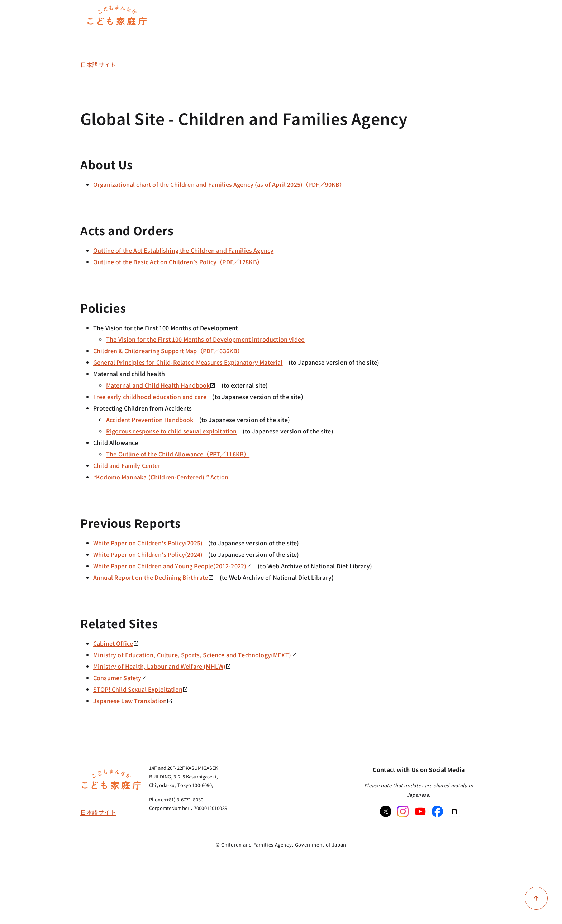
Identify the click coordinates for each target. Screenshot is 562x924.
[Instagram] (403, 811)
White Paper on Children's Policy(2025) (148, 543)
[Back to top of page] (536, 898)
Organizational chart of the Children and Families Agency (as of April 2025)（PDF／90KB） (219, 184)
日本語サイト (98, 65)
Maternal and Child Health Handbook (161, 385)
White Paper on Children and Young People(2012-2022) (173, 566)
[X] (386, 811)
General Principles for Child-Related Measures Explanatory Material (188, 362)
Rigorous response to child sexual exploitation (171, 431)
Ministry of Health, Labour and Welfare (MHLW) (162, 666)
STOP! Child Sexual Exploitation (141, 689)
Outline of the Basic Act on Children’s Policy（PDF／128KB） (178, 262)
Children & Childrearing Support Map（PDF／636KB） (168, 351)
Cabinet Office (116, 643)
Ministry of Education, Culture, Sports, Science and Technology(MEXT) (195, 655)
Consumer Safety (120, 678)
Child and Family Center (127, 465)
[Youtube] (420, 811)
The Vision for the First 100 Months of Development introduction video (205, 339)
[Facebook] (437, 811)
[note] (454, 811)
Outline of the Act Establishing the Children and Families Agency (183, 250)
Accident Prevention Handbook (150, 420)
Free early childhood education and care (150, 397)
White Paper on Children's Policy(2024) (148, 554)
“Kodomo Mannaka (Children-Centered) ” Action (161, 477)
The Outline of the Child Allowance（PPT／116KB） (178, 454)
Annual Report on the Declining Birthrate (153, 577)
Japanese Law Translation (133, 701)
